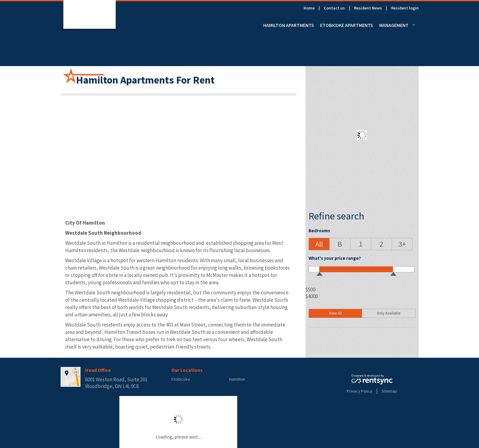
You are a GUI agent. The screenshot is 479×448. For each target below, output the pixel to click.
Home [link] (309, 8)
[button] (319, 244)
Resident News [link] (368, 8)
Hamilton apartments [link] (289, 25)
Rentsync (372, 379)
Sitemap (389, 391)
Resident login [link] (405, 8)
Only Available (389, 313)
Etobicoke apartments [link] (347, 25)
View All (335, 313)
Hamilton (237, 379)
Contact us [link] (334, 8)
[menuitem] (314, 8)
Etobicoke (181, 379)
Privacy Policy (359, 391)
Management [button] (397, 25)
